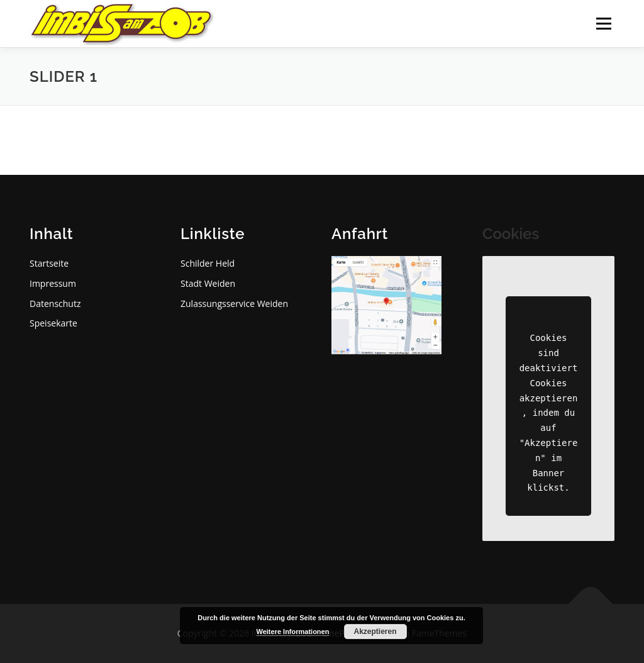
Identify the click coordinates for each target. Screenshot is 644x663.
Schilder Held (208, 263)
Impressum (53, 283)
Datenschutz (55, 304)
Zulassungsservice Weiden (234, 304)
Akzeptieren (375, 632)
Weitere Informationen (293, 632)
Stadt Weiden (208, 283)
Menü (603, 24)
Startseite (49, 263)
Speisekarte (53, 323)
